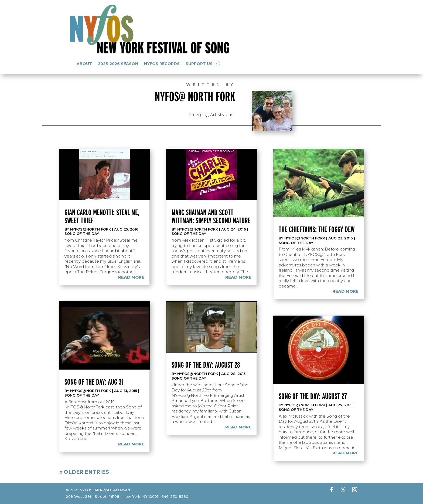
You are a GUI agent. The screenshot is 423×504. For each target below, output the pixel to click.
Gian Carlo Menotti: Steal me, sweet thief (102, 216)
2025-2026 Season (118, 64)
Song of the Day (82, 234)
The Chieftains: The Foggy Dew (317, 229)
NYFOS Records (162, 64)
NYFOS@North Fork (91, 229)
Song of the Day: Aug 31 (94, 382)
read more (131, 277)
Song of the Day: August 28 (206, 365)
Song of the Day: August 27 (313, 396)
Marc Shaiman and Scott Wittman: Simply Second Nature (211, 216)
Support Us (199, 64)
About (84, 64)
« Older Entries (84, 472)
